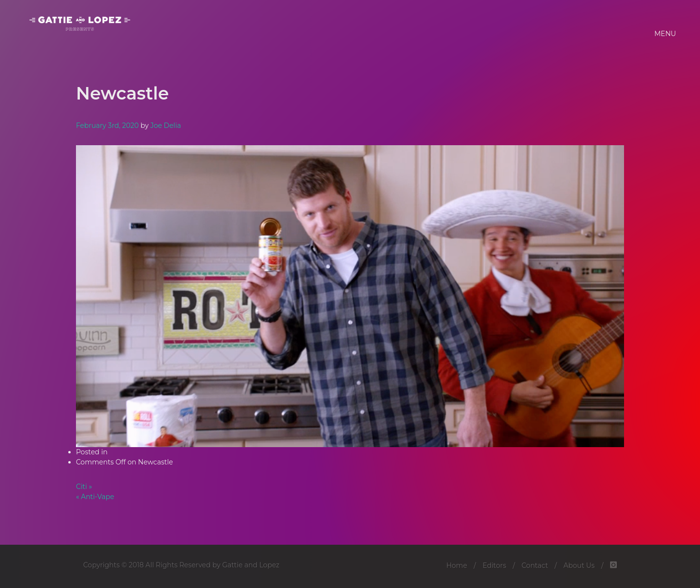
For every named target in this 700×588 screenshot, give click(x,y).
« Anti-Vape (95, 497)
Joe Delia (166, 125)
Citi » (84, 487)
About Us (579, 565)
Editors (494, 565)
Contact (535, 565)
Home (456, 565)
